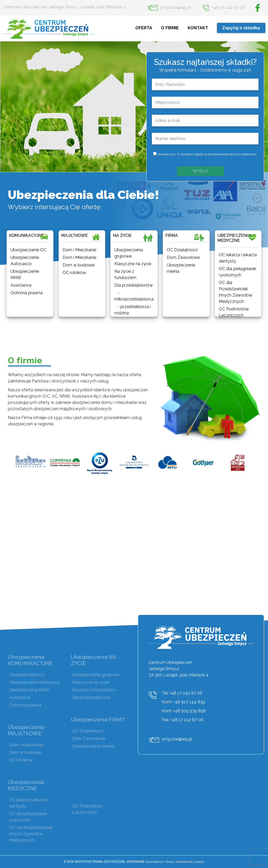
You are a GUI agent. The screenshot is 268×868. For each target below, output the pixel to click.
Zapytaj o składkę (241, 28)
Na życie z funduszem (94, 690)
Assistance (20, 697)
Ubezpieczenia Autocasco (35, 682)
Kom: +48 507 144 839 (183, 702)
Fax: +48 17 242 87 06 (183, 720)
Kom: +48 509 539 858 (184, 711)
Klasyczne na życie (91, 682)
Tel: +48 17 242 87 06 (182, 693)
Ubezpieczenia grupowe (96, 675)
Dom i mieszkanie (26, 745)
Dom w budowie (25, 752)
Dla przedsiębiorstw (91, 697)
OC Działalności (88, 731)
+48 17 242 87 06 (224, 7)
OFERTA (144, 28)
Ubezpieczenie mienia (93, 746)
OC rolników (21, 760)
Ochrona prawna (25, 705)
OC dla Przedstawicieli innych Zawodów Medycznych (31, 834)
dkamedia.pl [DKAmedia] (154, 862)
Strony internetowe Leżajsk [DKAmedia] (185, 862)
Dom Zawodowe (89, 739)
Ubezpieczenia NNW (29, 690)
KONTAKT (198, 28)
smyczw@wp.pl (169, 7)
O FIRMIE (170, 28)
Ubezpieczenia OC (27, 675)
